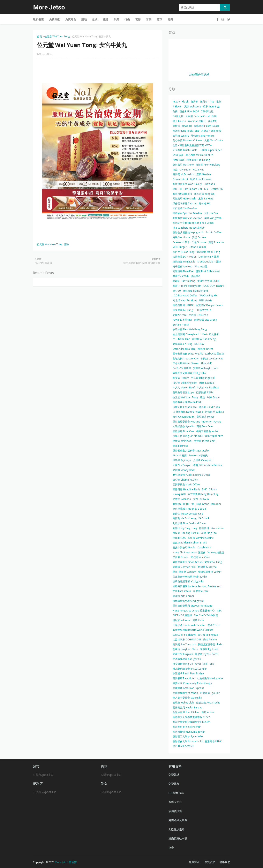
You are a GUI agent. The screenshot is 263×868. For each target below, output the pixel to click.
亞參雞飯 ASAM (205, 392)
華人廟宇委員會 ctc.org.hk (187, 698)
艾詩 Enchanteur (182, 591)
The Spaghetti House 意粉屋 (189, 228)
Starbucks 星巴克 (214, 354)
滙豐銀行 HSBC (181, 504)
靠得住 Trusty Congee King (188, 514)
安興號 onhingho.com (206, 368)
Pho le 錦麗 (201, 267)
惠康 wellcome (193, 106)
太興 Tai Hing (206, 199)
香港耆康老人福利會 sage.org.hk (191, 451)
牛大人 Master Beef (184, 387)
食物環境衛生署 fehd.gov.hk (188, 601)
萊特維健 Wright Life (184, 262)
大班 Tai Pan (211, 213)
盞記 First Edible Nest (208, 271)
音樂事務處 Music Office (186, 484)
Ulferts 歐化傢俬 (210, 334)
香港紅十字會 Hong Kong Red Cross (193, 223)
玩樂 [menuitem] (117, 19)
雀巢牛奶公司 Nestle (184, 547)
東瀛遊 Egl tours (209, 649)
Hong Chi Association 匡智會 (189, 552)
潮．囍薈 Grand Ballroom (206, 504)
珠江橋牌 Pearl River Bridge (188, 673)
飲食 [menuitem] (95, 19)
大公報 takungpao (208, 635)
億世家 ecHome (182, 620)
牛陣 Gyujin (213, 397)
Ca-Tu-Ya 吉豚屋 (182, 368)
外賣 (171, 848)
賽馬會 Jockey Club (183, 703)
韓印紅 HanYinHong (184, 281)
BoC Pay (199, 344)
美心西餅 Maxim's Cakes (199, 155)
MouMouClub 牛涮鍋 (209, 262)
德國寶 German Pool (184, 567)
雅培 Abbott (208, 712)
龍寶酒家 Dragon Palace (210, 305)
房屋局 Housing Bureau (186, 533)
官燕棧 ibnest (205, 349)
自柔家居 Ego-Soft (210, 693)
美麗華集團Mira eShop (185, 693)
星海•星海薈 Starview (184, 572)
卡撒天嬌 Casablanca (185, 407)
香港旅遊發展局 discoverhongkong (192, 606)
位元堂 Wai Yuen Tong (57, 36)
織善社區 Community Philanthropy (192, 683)
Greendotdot (180, 179)
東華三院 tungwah (183, 654)
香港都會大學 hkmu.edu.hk (188, 741)
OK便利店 (178, 116)
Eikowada (209, 184)
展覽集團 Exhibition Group (188, 562)
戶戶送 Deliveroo (198, 315)
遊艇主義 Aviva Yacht (208, 703)
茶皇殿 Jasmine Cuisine (201, 538)
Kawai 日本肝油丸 (182, 320)
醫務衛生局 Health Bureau (187, 707)
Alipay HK (206, 363)
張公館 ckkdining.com (185, 383)
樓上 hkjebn (179, 121)
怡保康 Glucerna (207, 567)
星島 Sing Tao (209, 533)
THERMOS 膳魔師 (182, 615)
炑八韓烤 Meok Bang (208, 252)
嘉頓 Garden (204, 174)
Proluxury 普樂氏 (198, 455)
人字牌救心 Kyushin (183, 426)
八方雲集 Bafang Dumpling (203, 494)
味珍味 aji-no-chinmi (184, 635)
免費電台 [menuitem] (71, 19)
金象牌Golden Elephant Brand (190, 543)
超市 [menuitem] (159, 19)
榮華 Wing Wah (213, 218)
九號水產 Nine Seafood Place (189, 523)
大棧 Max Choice (214, 140)
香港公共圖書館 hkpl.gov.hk (188, 232)
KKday (176, 102)
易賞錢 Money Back (184, 470)
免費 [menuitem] (170, 19)
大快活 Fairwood (182, 126)
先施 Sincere (180, 315)
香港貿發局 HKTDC (183, 305)
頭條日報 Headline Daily (186, 489)
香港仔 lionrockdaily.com (187, 286)
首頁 (39, 36)
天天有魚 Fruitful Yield (185, 150)
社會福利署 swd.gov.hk (210, 678)
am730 (177, 291)
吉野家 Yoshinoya (211, 131)
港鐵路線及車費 (178, 820)
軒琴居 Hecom (181, 378)
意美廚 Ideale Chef (205, 441)
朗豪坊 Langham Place (185, 649)
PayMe (217, 422)
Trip (212, 102)
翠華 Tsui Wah (181, 276)
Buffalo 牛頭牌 (181, 325)
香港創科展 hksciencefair (187, 727)
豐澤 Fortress (180, 446)
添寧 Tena (208, 664)
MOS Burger (180, 247)
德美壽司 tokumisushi (211, 528)
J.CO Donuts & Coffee (185, 295)
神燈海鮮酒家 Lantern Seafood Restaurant (197, 586)
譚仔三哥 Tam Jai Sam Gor (187, 189)
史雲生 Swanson (182, 499)
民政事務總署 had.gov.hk (187, 659)
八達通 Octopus (202, 460)
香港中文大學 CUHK (208, 281)
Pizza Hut (198, 170)
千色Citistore (199, 242)
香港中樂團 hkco (214, 436)
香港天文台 (175, 802)
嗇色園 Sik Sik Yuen (209, 407)
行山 (175, 170)
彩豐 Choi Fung (213, 562)
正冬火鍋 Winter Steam (186, 363)
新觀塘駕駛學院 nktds (210, 644)
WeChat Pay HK (208, 295)
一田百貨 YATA (203, 310)
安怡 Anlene (210, 639)
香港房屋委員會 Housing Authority (192, 422)
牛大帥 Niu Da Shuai (208, 387)
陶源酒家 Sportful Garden (187, 213)
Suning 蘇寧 (179, 494)
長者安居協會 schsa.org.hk (188, 354)
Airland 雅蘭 (180, 455)
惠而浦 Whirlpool (182, 441)
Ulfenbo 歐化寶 (197, 247)
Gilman (213, 489)
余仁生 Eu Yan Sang (183, 252)
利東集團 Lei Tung (183, 310)
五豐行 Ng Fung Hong (185, 528)
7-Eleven (177, 106)
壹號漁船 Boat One (183, 431)
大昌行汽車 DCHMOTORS (187, 639)
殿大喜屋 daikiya (214, 412)
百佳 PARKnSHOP (189, 111)
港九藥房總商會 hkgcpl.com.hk (190, 669)
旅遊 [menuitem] (106, 19)
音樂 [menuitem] (149, 19)
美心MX (212, 121)
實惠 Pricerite (216, 242)
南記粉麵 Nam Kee (183, 271)
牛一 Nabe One (181, 339)
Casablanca (204, 547)
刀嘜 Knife (198, 620)
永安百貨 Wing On (204, 194)
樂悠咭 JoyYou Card (206, 654)
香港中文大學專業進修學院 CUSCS (191, 717)
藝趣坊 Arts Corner (183, 596)
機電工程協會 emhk (207, 431)
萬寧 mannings (211, 106)
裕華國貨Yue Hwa (183, 267)
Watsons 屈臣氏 (197, 121)
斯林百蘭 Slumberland (195, 291)
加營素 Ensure (181, 557)
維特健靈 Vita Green (206, 320)
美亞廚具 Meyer (205, 417)
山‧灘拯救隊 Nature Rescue (188, 412)
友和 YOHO (214, 625)
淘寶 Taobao (207, 383)
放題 (202, 397)
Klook (185, 102)
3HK (204, 489)
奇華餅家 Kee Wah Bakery (187, 184)
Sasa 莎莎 (178, 155)
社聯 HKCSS (179, 538)
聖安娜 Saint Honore (203, 136)
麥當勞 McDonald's (183, 174)
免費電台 (174, 784)
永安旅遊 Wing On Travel (187, 664)
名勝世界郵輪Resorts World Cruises (193, 630)
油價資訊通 (175, 811)
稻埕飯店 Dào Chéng (204, 339)
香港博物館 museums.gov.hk (189, 732)
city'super (185, 170)
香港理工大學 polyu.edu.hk (188, 736)
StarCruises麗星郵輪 (184, 349)
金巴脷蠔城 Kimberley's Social (190, 509)
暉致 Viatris (206, 300)
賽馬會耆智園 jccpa (183, 392)
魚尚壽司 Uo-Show (183, 165)
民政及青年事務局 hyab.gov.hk (190, 577)
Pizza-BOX (179, 160)
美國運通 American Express (188, 688)
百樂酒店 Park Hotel (184, 678)
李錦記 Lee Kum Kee (212, 359)
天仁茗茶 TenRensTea (185, 208)
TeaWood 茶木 (181, 242)
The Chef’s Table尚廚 (206, 615)
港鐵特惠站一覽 (178, 838)
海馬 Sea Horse (181, 237)
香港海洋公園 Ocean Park (187, 402)
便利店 (204, 102)
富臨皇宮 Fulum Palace (207, 126)
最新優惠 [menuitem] (38, 19)
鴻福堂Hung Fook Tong (186, 131)
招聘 (214, 116)
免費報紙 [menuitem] (55, 19)
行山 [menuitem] (127, 19)
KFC (206, 189)
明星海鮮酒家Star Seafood (187, 218)
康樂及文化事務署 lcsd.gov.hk (189, 373)
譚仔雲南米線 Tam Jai (185, 203)
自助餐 (194, 102)
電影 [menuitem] (138, 19)
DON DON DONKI (214, 286)
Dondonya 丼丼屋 (209, 257)
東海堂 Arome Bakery (208, 165)
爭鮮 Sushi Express (201, 179)
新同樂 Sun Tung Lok (184, 644)
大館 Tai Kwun (201, 499)
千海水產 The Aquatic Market (189, 625)
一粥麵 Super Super (211, 150)
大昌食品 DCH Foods (185, 257)
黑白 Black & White (183, 746)
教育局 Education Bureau (208, 465)
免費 (175, 111)
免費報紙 (174, 775)
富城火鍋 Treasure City (186, 359)
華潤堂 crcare (201, 591)
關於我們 (210, 862)
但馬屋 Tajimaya (182, 460)
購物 (67, 244)
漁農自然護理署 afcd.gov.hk (188, 581)
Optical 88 (217, 189)
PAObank (204, 518)
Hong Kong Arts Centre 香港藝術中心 (194, 611)
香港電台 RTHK (213, 741)
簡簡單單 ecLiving (182, 344)
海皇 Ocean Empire (184, 417)
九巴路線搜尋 (176, 829)
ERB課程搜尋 (176, 793)
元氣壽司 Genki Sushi (184, 199)
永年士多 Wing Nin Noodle (188, 436)
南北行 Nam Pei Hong (185, 300)
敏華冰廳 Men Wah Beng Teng (190, 329)
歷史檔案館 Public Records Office (191, 475)
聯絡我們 (225, 862)
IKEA (219, 611)
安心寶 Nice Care (200, 557)
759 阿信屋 (207, 111)
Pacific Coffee (214, 232)
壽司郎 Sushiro (181, 136)
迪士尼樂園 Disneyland (186, 334)
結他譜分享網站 (199, 74)
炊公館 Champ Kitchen (185, 480)
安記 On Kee (199, 237)
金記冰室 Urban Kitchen (186, 712)
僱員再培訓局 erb (182, 194)
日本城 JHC (205, 203)
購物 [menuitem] (84, 19)
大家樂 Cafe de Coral (198, 116)
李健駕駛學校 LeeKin (210, 572)
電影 (219, 102)
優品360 (195, 276)
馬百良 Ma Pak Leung (185, 518)
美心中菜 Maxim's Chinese (187, 140)
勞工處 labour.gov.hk (203, 378)
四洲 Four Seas (205, 426)
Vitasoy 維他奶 (216, 552)
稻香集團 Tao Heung (198, 160)
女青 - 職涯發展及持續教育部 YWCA (192, 145)
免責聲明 (194, 862)
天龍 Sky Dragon (182, 465)
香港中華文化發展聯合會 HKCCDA (191, 722)
